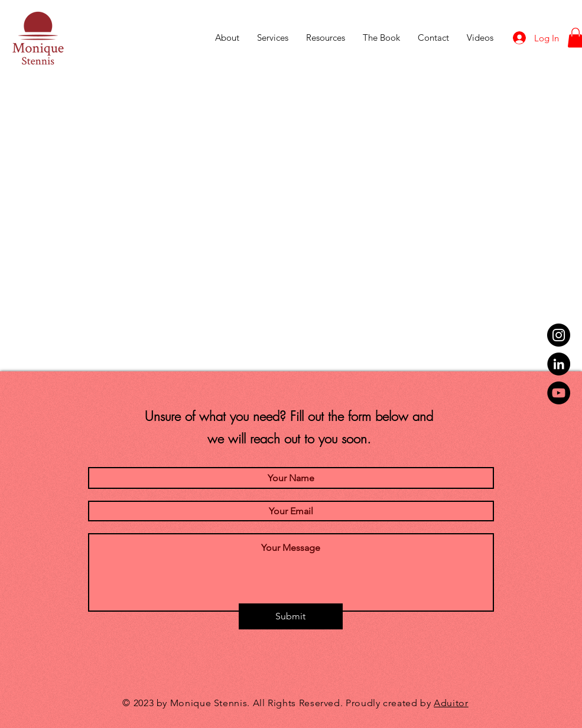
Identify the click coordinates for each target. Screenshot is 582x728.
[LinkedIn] (559, 364)
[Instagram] (559, 335)
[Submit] (291, 616)
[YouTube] (559, 393)
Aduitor (451, 703)
